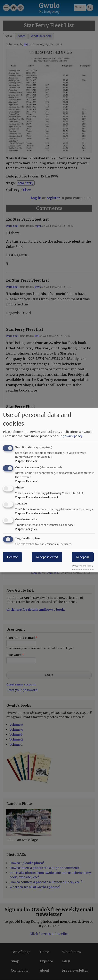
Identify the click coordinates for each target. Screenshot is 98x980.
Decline (12, 557)
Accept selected (47, 557)
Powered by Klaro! (83, 566)
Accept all (83, 557)
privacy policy (72, 436)
